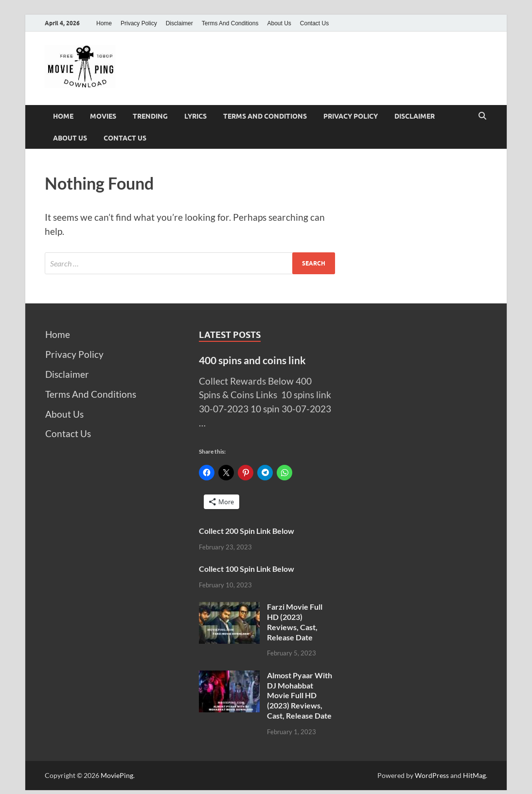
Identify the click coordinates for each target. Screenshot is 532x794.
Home (104, 23)
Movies (103, 116)
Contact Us (314, 23)
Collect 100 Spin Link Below (247, 569)
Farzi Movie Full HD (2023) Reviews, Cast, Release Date (295, 622)
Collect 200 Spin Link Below (247, 531)
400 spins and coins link (252, 360)
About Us (279, 23)
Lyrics (195, 116)
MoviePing (117, 775)
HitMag (474, 775)
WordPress (432, 775)
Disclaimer (179, 23)
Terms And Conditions (230, 23)
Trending (150, 116)
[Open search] (482, 116)
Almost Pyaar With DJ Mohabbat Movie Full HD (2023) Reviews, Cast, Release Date (300, 695)
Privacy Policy (139, 23)
